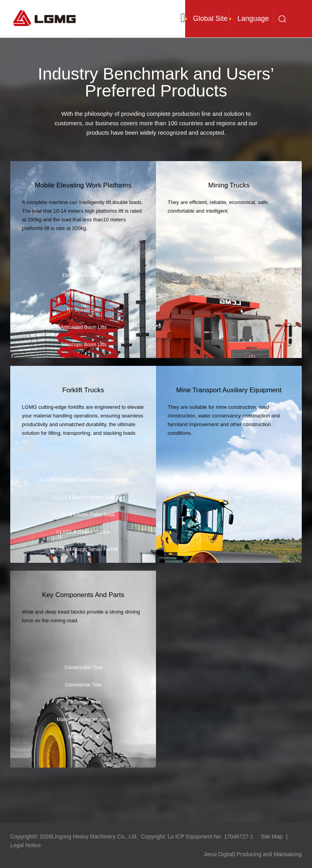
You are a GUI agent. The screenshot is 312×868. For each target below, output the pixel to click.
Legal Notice (26, 845)
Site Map (272, 836)
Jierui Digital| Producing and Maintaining (253, 854)
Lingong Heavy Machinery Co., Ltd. (95, 836)
